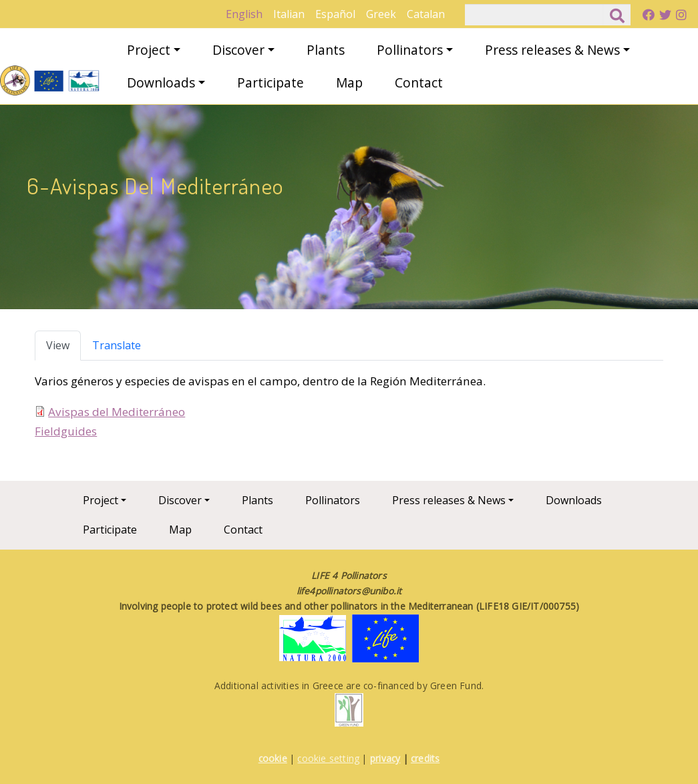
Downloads (161, 82)
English (244, 14)
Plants (326, 50)
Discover (238, 50)
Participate (271, 82)
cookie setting (328, 758)
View (58, 345)
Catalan (426, 14)
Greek (381, 14)
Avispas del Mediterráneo (117, 412)
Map (349, 82)
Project (149, 50)
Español (335, 14)
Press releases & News (552, 50)
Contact (419, 82)
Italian (289, 14)
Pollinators (410, 50)
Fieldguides (66, 431)
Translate (117, 345)
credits (425, 758)
